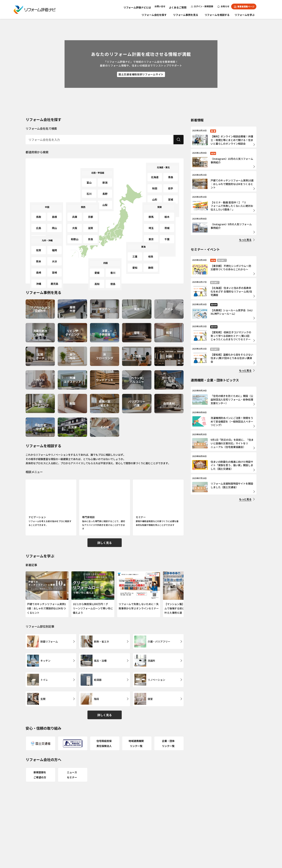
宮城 (171, 189)
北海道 (155, 174)
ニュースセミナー (73, 750)
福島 (155, 196)
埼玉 (151, 221)
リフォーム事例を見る (186, 14)
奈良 (91, 228)
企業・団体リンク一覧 (169, 723)
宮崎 (54, 262)
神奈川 (151, 235)
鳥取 (39, 214)
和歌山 (75, 228)
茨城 (167, 221)
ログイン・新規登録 (202, 6)
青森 (171, 174)
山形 (155, 189)
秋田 (155, 182)
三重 (135, 254)
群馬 (151, 214)
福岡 (54, 248)
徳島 (113, 277)
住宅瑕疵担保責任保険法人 (105, 723)
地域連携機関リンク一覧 (137, 723)
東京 (151, 228)
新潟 (105, 180)
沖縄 (39, 269)
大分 (54, 255)
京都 (91, 214)
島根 (54, 214)
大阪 (75, 221)
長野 (105, 187)
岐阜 (151, 254)
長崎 (39, 262)
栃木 (167, 214)
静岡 (151, 261)
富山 (89, 180)
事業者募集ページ (244, 6)
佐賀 (39, 248)
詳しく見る (104, 537)
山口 (39, 228)
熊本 (39, 255)
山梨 (105, 194)
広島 (39, 221)
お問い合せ (162, 6)
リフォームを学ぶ (246, 14)
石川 (89, 187)
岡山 (54, 221)
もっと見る (245, 240)
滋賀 (91, 221)
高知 (97, 277)
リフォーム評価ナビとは (142, 6)
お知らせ (223, 6)
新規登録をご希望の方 (40, 750)
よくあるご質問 (179, 6)
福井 (89, 194)
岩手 (171, 182)
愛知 (135, 261)
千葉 (167, 228)
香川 (113, 270)
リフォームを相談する (218, 14)
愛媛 (97, 270)
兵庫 (75, 214)
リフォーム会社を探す (154, 14)
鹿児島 (55, 269)
